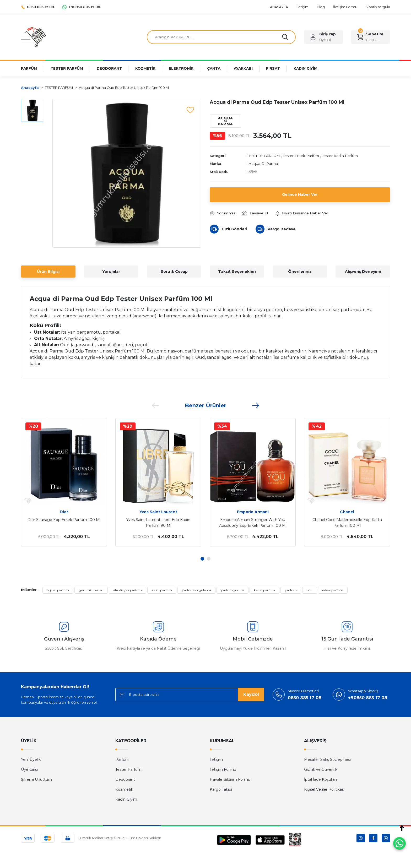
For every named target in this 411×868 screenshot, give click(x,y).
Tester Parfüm (128, 769)
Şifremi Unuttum (36, 779)
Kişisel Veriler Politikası (324, 789)
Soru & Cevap (174, 272)
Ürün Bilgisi (48, 272)
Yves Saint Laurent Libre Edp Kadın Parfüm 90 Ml (158, 523)
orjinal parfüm (58, 590)
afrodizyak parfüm (128, 590)
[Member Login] (323, 37)
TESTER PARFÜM (265, 156)
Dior (64, 512)
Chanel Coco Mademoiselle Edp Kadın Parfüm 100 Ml (347, 523)
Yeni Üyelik (31, 759)
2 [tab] (209, 559)
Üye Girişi (29, 769)
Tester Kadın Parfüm (344, 156)
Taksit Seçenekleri (237, 272)
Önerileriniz (300, 272)
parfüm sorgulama (196, 590)
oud (310, 590)
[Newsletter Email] (190, 695)
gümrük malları (91, 590)
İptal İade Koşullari (320, 779)
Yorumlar (111, 272)
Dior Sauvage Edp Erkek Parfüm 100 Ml (64, 520)
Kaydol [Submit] (251, 694)
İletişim (216, 759)
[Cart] (371, 37)
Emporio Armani (253, 512)
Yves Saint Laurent (158, 512)
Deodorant (125, 779)
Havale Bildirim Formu (230, 779)
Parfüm (122, 759)
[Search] (221, 37)
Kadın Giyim (126, 799)
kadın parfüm (264, 590)
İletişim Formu (223, 769)
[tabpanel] (64, 482)
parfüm (291, 590)
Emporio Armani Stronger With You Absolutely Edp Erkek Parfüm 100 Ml (253, 523)
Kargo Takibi (221, 789)
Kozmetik (124, 789)
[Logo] (34, 37)
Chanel (347, 512)
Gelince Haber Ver (300, 195)
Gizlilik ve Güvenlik (321, 769)
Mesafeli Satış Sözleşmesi (327, 759)
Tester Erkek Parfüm (303, 156)
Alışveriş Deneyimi (363, 272)
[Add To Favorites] (190, 110)
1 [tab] (202, 559)
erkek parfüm (333, 590)
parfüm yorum (232, 590)
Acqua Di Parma (264, 164)
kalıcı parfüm (162, 590)
